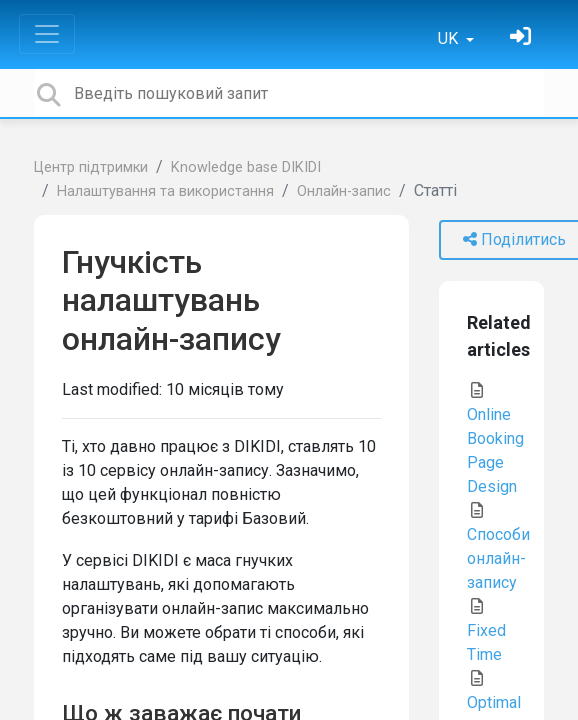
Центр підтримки (91, 167)
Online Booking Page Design (495, 439)
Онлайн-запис (344, 191)
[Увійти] (523, 38)
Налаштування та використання (165, 191)
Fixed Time (486, 631)
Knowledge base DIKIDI (246, 167)
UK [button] (450, 38)
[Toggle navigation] (47, 34)
